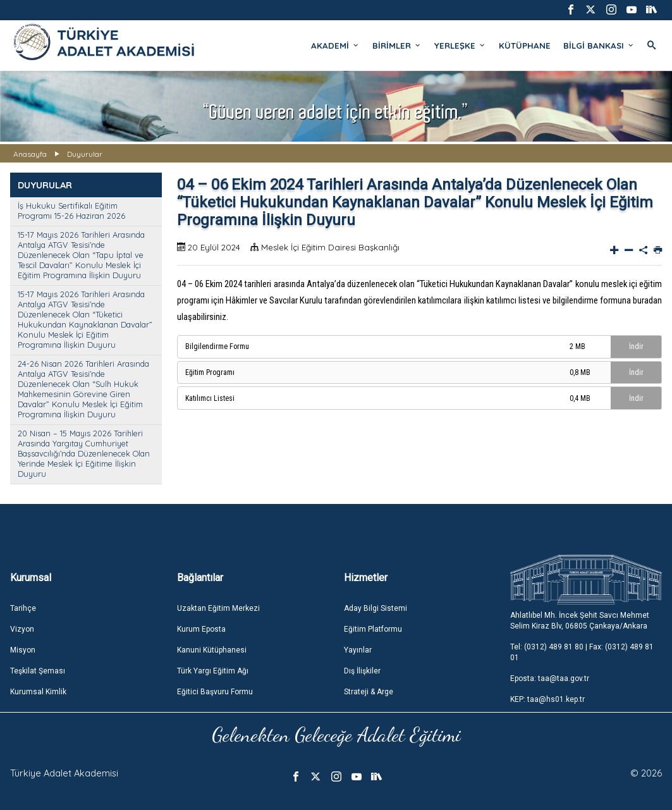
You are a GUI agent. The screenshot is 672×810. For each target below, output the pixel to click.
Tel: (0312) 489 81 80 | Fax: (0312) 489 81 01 (582, 652)
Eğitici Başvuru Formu (215, 692)
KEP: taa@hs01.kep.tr (547, 699)
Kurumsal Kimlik (38, 692)
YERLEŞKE (460, 46)
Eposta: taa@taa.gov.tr (550, 678)
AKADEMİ (335, 46)
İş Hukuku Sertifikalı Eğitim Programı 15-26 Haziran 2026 (71, 211)
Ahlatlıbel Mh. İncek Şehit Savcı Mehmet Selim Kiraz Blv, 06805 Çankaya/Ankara (580, 621)
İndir (636, 347)
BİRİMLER (397, 46)
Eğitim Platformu (373, 629)
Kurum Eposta (201, 629)
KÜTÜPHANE (525, 46)
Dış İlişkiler (362, 671)
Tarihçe (23, 608)
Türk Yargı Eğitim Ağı (213, 671)
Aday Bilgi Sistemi (376, 608)
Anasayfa (30, 154)
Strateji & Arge (369, 692)
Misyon (23, 650)
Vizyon (22, 629)
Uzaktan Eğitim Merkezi (218, 608)
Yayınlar (358, 650)
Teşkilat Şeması (38, 671)
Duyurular (85, 154)
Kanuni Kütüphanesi (212, 650)
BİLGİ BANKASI (599, 46)
